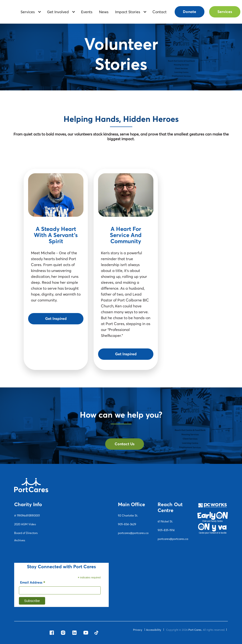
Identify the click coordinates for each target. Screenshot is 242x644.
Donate (190, 12)
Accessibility (154, 630)
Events (87, 12)
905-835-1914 (166, 530)
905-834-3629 (127, 524)
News (104, 12)
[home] (11, 12)
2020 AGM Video (25, 524)
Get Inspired (56, 319)
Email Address (33, 583)
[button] (29, 12)
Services (225, 12)
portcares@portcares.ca (133, 533)
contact (160, 12)
